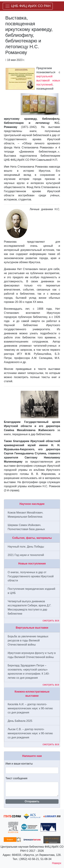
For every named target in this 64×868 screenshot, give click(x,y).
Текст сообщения (16, 778)
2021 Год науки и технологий (26, 555)
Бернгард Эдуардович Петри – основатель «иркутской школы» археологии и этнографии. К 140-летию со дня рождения (29, 672)
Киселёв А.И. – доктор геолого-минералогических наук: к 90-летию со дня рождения (30, 708)
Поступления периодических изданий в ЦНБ (31, 591)
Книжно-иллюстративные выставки (32, 694)
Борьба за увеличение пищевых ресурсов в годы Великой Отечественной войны (28, 640)
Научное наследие (32, 504)
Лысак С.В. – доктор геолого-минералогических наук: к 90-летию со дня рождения (30, 733)
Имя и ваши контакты (19, 764)
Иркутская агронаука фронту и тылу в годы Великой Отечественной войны (32, 655)
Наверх (57, 863)
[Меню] (28, 6)
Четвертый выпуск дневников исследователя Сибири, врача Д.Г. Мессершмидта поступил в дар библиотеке (29, 607)
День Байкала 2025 (20, 721)
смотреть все (51, 620)
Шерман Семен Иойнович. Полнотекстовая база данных (26, 527)
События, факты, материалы (32, 538)
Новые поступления (32, 564)
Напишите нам (32, 756)
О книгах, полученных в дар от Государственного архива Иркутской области (31, 576)
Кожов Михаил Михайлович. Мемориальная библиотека (26, 515)
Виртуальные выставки (32, 628)
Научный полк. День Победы (26, 547)
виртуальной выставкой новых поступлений (48, 80)
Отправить (32, 801)
